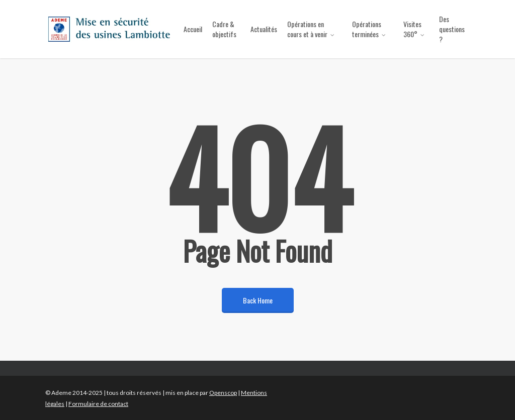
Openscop (223, 393)
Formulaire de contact (98, 404)
